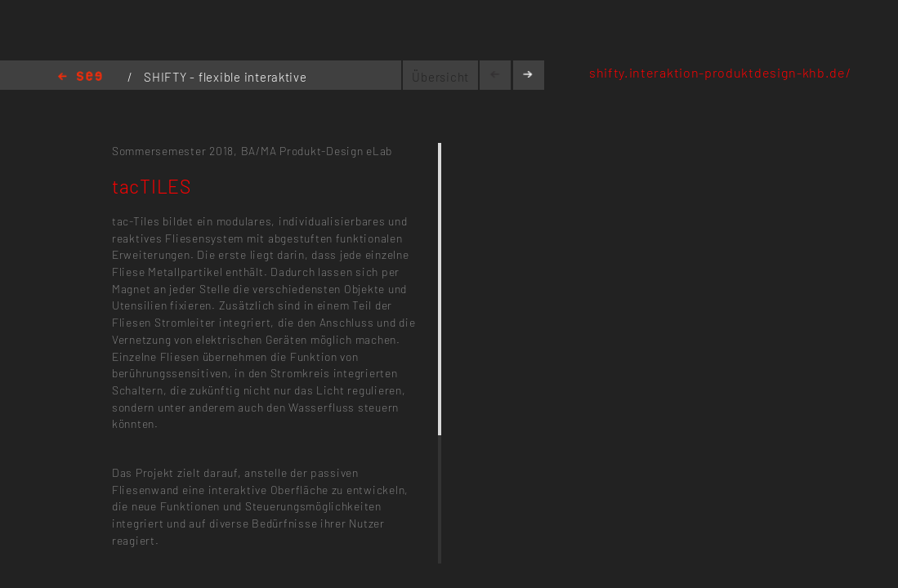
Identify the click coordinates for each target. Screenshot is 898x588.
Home (80, 77)
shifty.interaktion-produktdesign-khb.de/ (720, 72)
